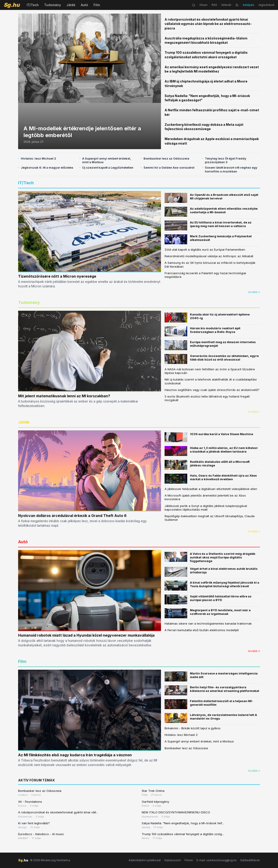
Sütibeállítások (250, 860)
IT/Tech (33, 5)
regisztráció (266, 5)
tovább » (254, 292)
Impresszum (173, 860)
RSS (214, 5)
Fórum (189, 860)
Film (97, 5)
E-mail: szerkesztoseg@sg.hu (217, 860)
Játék (71, 5)
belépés (249, 5)
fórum (203, 5)
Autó (84, 5)
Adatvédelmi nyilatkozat (145, 860)
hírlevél (226, 5)
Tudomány (53, 5)
